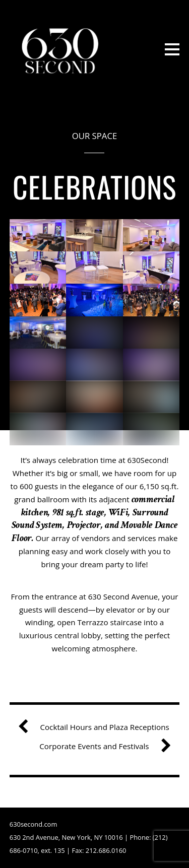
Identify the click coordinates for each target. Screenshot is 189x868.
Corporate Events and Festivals (101, 747)
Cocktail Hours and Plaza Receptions (97, 727)
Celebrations (94, 186)
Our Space (94, 136)
